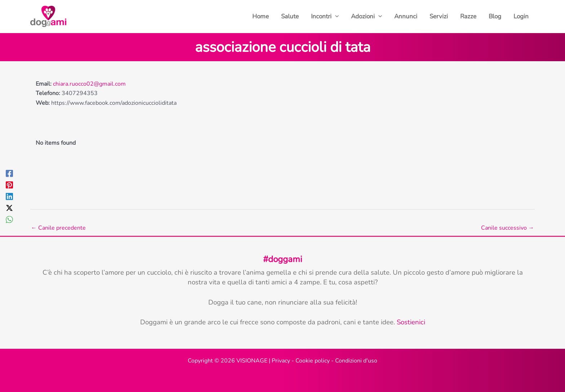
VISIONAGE (252, 361)
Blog (495, 16)
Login (521, 16)
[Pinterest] (9, 184)
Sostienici (411, 322)
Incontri (325, 17)
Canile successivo (508, 228)
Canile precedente (58, 228)
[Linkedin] (9, 196)
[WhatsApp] (9, 219)
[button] (335, 17)
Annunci (406, 16)
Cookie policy (313, 361)
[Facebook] (9, 173)
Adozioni (366, 17)
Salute (290, 16)
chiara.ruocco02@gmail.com (89, 84)
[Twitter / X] (9, 208)
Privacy (281, 361)
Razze (468, 16)
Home (261, 16)
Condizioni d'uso (356, 361)
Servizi (439, 16)
